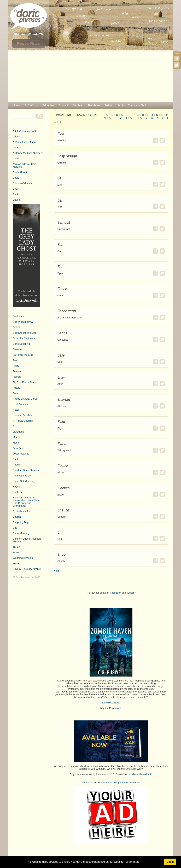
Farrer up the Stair (23, 355)
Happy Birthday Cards (25, 399)
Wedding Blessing (23, 558)
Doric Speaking (21, 344)
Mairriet (17, 437)
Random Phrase (29, 43)
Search (17, 517)
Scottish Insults (21, 511)
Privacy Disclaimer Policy (27, 569)
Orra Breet (19, 448)
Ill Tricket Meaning (23, 421)
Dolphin (17, 327)
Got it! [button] (170, 862)
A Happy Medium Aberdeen (28, 153)
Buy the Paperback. (111, 708)
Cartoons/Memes (22, 183)
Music (16, 443)
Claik (16, 194)
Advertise (48, 105)
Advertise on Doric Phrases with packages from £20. (111, 783)
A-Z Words (31, 105)
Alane (16, 159)
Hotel (16, 410)
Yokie (16, 563)
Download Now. (111, 703)
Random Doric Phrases (26, 470)
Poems (17, 465)
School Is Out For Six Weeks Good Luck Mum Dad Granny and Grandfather (26, 502)
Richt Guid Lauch (22, 476)
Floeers (17, 377)
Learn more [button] (133, 862)
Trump (16, 547)
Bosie (16, 178)
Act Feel (17, 148)
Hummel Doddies (22, 415)
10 (90, 115)
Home (17, 105)
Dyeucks (18, 349)
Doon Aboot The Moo (25, 333)
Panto (16, 459)
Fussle (17, 388)
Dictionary (18, 316)
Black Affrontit (21, 172)
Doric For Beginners (24, 338)
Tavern (17, 552)
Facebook (94, 105)
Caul (15, 189)
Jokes (16, 426)
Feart (16, 366)
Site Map (78, 105)
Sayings (17, 487)
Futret (16, 393)
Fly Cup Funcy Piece (24, 382)
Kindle (132, 774)
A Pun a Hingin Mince (25, 142)
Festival (17, 371)
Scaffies (17, 492)
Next (56, 571)
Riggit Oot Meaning (24, 481)
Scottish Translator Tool (132, 105)
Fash (16, 360)
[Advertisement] (91, 76)
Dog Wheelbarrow (23, 322)
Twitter (109, 105)
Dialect (17, 200)
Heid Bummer (21, 404)
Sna (15, 528)
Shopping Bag (21, 522)
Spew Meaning (21, 533)
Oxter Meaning (21, 454)
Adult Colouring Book (25, 131)
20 (96, 115)
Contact (63, 105)
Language (18, 432)
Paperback (145, 774)
